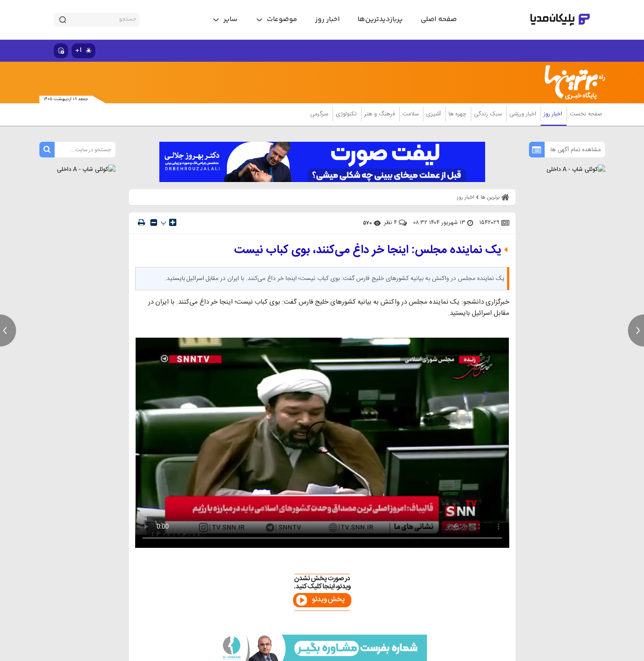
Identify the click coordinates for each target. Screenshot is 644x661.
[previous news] (8, 330)
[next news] (636, 330)
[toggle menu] (276, 20)
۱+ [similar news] (83, 50)
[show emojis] (61, 51)
